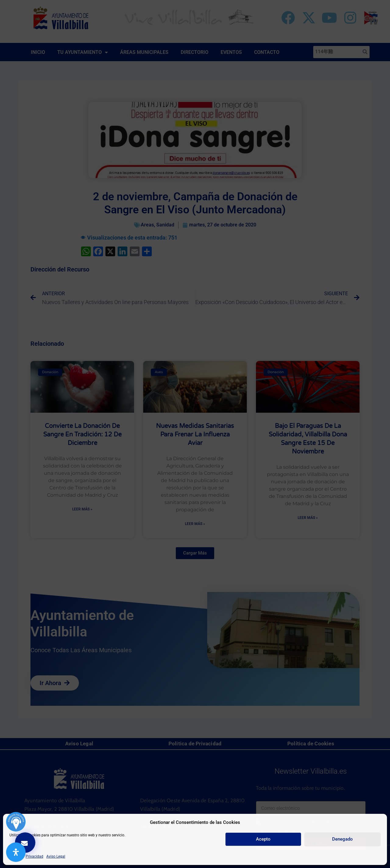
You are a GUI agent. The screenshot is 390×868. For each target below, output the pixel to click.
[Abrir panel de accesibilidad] (16, 852)
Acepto (263, 839)
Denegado (342, 839)
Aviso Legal (56, 856)
